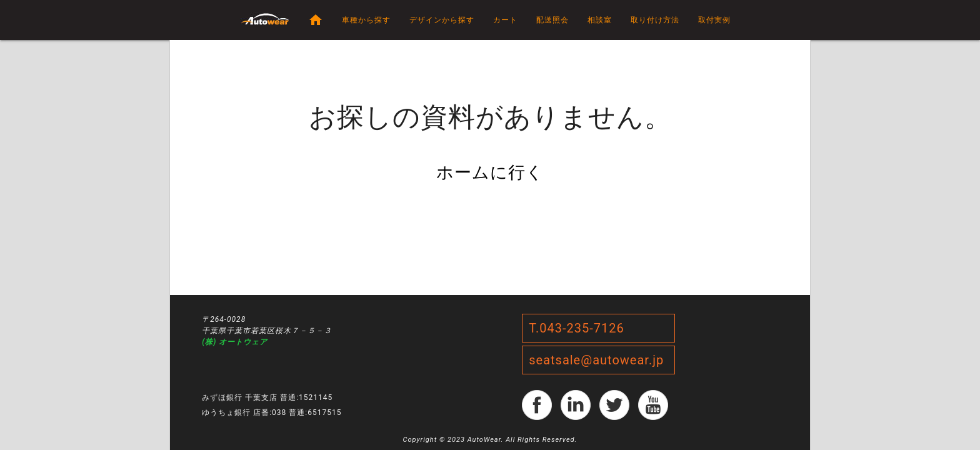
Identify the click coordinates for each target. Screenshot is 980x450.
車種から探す (366, 20)
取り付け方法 (655, 20)
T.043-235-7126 (577, 328)
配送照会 (552, 20)
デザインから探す (442, 20)
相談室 (600, 20)
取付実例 (714, 20)
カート (505, 20)
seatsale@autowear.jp (596, 360)
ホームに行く (490, 172)
